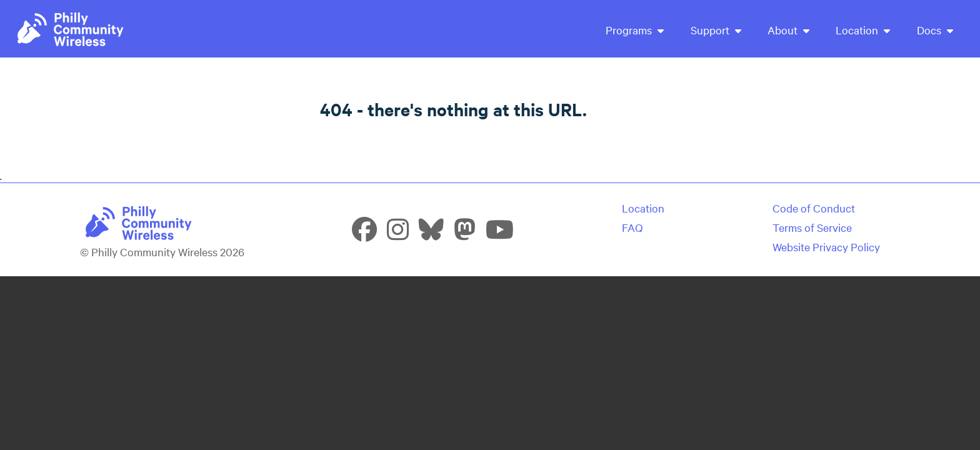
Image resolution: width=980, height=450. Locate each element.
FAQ (632, 227)
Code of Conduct (814, 208)
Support (716, 30)
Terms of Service (812, 227)
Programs (635, 30)
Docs (935, 30)
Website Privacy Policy (826, 247)
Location (863, 30)
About (788, 30)
